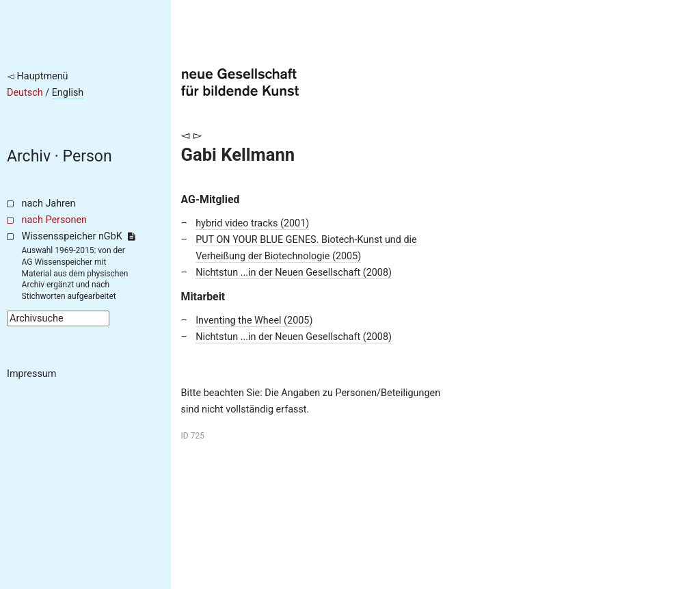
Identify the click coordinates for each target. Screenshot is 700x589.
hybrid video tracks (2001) (252, 223)
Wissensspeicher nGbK (78, 236)
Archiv (29, 156)
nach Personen (54, 220)
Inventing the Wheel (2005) (254, 320)
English (68, 93)
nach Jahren (49, 204)
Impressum (31, 374)
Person (87, 156)
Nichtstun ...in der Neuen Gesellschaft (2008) (294, 273)
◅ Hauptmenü (38, 76)
